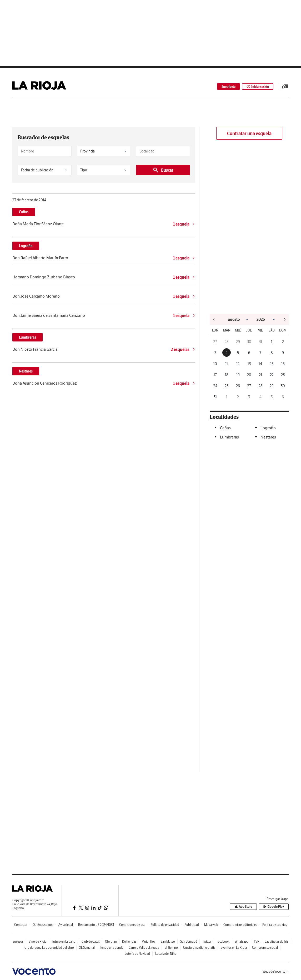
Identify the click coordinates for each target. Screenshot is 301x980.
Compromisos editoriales (240, 925)
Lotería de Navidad (137, 954)
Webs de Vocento (276, 971)
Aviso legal (66, 925)
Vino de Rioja (38, 941)
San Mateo (168, 941)
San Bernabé (189, 941)
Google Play (274, 907)
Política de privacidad (165, 925)
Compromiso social (265, 948)
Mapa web (211, 925)
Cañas (24, 212)
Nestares (26, 371)
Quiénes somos (43, 925)
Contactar (21, 925)
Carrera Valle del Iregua (144, 948)
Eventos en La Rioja (234, 948)
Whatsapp (242, 941)
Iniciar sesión (258, 87)
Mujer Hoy (149, 941)
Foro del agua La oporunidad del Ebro (49, 948)
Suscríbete (229, 87)
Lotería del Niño (166, 954)
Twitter (207, 941)
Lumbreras (27, 337)
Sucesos (18, 941)
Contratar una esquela (249, 133)
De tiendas (129, 941)
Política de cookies (275, 925)
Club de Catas (91, 941)
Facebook (223, 941)
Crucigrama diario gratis (199, 948)
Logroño (26, 246)
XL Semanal (87, 948)
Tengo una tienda (112, 948)
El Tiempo (171, 948)
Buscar (163, 170)
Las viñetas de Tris (277, 941)
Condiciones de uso (132, 925)
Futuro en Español (64, 941)
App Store (244, 907)
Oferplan (111, 941)
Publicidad (192, 925)
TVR (257, 941)
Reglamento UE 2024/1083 (96, 925)
